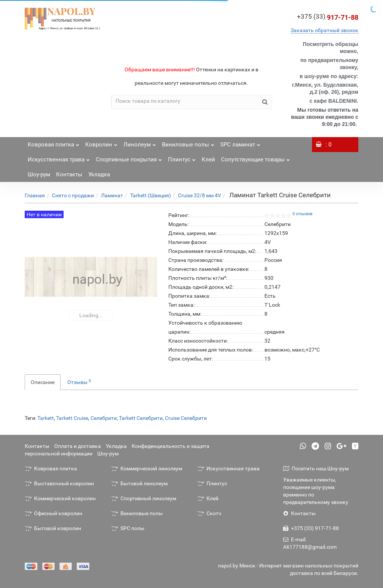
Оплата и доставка (78, 446)
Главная (35, 195)
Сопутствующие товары (255, 157)
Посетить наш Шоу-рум (316, 468)
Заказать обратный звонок (324, 30)
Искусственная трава (59, 157)
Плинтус (182, 157)
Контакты (69, 174)
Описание (43, 382)
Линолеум (140, 143)
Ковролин (101, 143)
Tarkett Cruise (72, 418)
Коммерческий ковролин (60, 498)
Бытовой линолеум (139, 483)
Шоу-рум (39, 174)
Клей (208, 160)
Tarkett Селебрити (141, 418)
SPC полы (128, 528)
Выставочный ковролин (59, 483)
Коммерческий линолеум (147, 468)
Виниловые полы (188, 143)
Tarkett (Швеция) (151, 195)
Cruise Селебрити (186, 418)
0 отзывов (302, 214)
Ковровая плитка (53, 143)
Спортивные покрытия (129, 157)
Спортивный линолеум (144, 498)
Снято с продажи (73, 195)
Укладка (99, 174)
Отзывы (79, 382)
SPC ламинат (240, 143)
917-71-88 (328, 17)
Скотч (209, 513)
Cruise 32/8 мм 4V (200, 195)
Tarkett (46, 418)
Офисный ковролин (53, 513)
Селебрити (104, 418)
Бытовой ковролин (53, 528)
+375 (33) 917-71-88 (311, 528)
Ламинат (112, 195)
